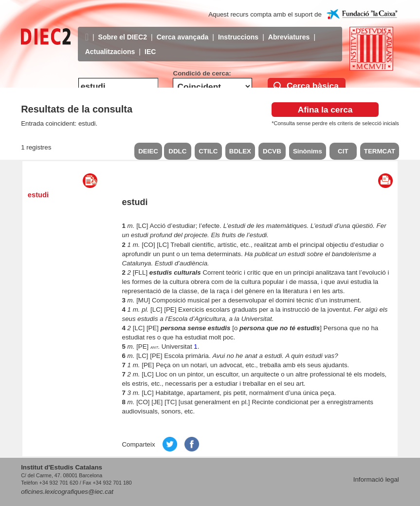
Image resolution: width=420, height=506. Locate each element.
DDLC (177, 151)
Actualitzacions (110, 44)
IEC (150, 44)
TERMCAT (380, 151)
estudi (38, 195)
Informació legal (376, 479)
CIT (343, 151)
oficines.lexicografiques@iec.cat (67, 492)
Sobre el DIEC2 (123, 30)
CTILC (208, 151)
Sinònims (308, 151)
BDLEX (240, 151)
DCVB (272, 151)
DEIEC (148, 151)
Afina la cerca (325, 110)
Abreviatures (289, 30)
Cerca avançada (183, 30)
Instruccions (238, 30)
